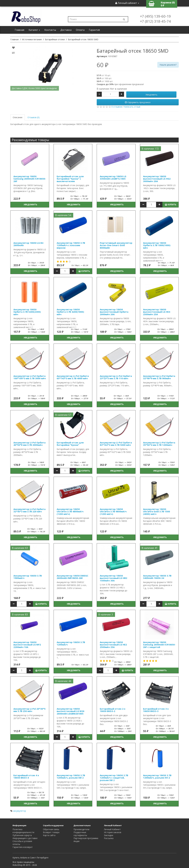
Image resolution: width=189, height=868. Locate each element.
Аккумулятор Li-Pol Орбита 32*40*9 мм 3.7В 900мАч (159, 377)
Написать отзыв (132, 107)
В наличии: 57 (63, 415)
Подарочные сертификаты (80, 834)
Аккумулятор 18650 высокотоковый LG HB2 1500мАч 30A (113, 578)
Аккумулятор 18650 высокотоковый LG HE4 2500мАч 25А (157, 312)
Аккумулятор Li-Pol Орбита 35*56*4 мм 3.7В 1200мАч (159, 444)
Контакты (50, 30)
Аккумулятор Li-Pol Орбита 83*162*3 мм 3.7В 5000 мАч (116, 444)
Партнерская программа (86, 838)
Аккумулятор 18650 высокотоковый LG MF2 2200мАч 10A (27, 645)
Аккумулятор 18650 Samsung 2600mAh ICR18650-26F (30, 179)
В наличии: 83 (20, 615)
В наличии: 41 (150, 548)
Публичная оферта (22, 835)
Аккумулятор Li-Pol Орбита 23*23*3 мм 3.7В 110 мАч (116, 377)
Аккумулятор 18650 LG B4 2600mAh (28, 244)
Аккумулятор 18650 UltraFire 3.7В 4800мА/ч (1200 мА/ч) (70, 511)
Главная (19, 30)
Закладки (109, 835)
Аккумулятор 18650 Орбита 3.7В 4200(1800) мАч (70, 312)
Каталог (34, 30)
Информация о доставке (25, 838)
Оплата (80, 30)
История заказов (113, 832)
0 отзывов (117, 107)
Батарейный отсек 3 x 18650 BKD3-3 (156, 710)
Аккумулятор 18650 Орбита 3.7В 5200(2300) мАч (27, 312)
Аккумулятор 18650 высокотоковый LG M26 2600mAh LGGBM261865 (71, 711)
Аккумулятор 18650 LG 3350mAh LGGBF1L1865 (113, 178)
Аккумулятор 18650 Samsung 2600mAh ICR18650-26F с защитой (159, 645)
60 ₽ (103, 65)
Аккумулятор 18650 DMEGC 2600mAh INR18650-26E (72, 577)
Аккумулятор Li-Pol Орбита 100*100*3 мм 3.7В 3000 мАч (30, 377)
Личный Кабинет (112, 829)
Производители (81, 829)
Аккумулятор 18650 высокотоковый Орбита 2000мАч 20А (114, 312)
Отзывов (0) (34, 117)
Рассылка (109, 838)
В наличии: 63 (20, 548)
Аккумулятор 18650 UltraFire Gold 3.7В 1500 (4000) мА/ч (157, 511)
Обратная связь (51, 829)
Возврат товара (51, 832)
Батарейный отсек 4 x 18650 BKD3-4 (26, 777)
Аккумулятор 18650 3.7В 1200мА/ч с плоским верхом (71, 245)
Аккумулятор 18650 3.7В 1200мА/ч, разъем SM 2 (71, 777)
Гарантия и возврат (23, 847)
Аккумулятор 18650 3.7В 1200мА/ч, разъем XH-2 (157, 777)
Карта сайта (49, 835)
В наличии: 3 (106, 615)
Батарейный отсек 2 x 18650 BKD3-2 (113, 710)
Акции (76, 841)
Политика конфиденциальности (23, 831)
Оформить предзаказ (138, 102)
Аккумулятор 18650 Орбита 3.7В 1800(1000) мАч (157, 245)
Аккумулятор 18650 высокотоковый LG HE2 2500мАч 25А (113, 645)
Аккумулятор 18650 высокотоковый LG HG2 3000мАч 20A (157, 179)
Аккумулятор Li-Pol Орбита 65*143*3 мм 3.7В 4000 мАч (73, 377)
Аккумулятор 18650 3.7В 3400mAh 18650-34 (157, 577)
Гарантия (94, 30)
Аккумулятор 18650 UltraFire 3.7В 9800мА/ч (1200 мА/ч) (113, 511)
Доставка (66, 30)
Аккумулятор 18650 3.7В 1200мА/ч (71, 643)
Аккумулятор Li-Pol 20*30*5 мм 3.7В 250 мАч (29, 710)
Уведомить (151, 95)
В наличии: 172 (150, 149)
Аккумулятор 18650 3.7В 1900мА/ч (28, 577)
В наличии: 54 (63, 215)
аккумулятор (20, 811)
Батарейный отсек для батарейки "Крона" (70, 444)
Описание (18, 117)
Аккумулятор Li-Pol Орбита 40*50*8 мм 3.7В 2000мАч (29, 444)
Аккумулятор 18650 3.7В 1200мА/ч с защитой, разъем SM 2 (114, 778)
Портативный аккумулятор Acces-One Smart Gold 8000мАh (116, 245)
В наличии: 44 (63, 681)
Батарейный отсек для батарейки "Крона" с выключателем (70, 179)
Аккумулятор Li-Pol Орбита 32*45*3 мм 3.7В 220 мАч (29, 510)
